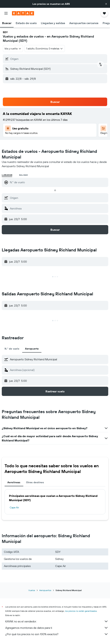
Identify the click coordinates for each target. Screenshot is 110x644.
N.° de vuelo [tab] (12, 349)
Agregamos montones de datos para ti (57, 628)
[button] (106, 4)
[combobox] (13, 49)
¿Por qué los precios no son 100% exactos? (57, 634)
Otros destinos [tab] (35, 482)
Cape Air (14, 507)
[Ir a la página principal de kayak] (23, 13)
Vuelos (32, 590)
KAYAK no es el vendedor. (57, 621)
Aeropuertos (45, 590)
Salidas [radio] (23, 175)
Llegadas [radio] (7, 175)
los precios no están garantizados (81, 611)
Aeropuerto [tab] (32, 349)
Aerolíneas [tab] (14, 482)
